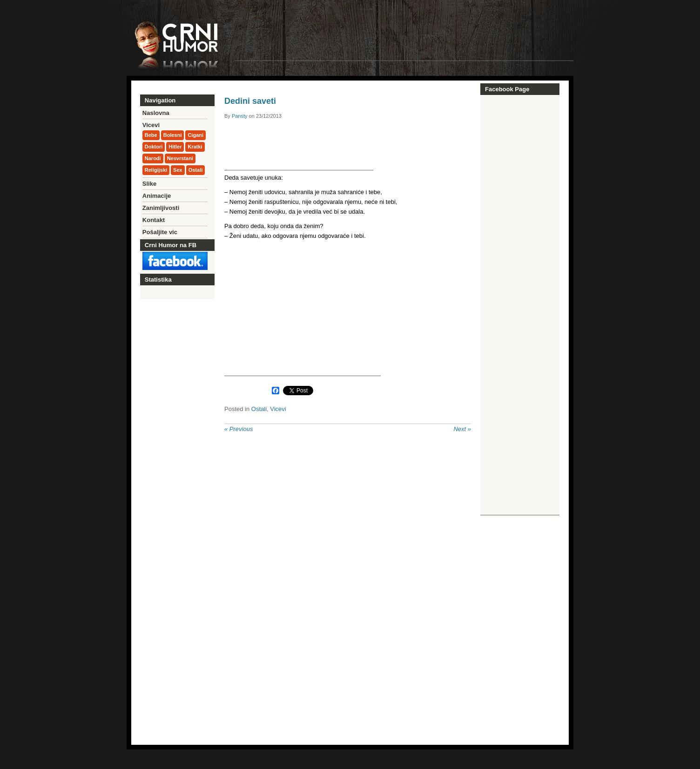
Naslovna (156, 113)
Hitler (175, 147)
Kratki (195, 147)
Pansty (240, 116)
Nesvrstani (180, 158)
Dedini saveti (250, 101)
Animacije (157, 196)
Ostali (259, 409)
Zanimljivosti (161, 208)
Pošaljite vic (160, 232)
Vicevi (278, 409)
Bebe (151, 135)
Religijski (156, 170)
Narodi (153, 158)
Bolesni (173, 135)
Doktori (154, 147)
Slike (149, 184)
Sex (178, 170)
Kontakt (154, 220)
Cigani (195, 135)
